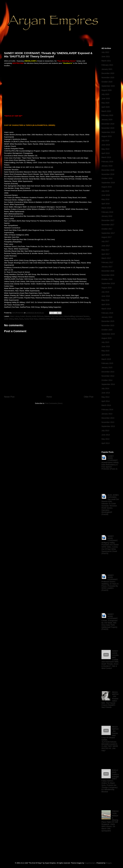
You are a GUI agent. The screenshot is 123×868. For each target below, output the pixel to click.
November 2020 (108, 78)
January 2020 (107, 120)
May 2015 (105, 351)
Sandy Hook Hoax (31, 319)
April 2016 (106, 304)
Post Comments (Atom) (54, 403)
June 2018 (106, 195)
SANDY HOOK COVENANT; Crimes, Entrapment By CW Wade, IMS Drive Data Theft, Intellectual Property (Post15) (110, 622)
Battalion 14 (49, 316)
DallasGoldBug (69, 316)
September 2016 (108, 283)
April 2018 (106, 204)
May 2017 (105, 250)
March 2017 (106, 258)
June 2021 (106, 57)
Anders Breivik (25, 316)
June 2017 (106, 246)
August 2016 (107, 288)
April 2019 (106, 153)
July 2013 (105, 431)
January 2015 (107, 367)
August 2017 (107, 237)
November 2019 (108, 128)
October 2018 (107, 178)
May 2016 (105, 300)
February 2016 (107, 313)
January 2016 (107, 317)
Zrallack (88, 319)
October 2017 (107, 229)
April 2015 (106, 355)
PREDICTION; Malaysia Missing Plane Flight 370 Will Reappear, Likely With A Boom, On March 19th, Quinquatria (110, 821)
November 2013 (108, 422)
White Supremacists (58, 319)
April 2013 (106, 443)
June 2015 (106, 346)
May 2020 (105, 103)
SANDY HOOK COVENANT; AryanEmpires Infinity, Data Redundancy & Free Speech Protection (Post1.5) (110, 463)
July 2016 (105, 292)
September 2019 (108, 132)
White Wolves (71, 319)
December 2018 (108, 170)
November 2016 (108, 275)
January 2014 (107, 414)
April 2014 (106, 401)
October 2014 (107, 380)
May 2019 (105, 149)
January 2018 (107, 216)
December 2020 (108, 73)
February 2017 (107, 262)
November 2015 (108, 325)
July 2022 (105, 52)
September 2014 (108, 384)
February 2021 (107, 65)
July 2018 (105, 191)
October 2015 (107, 330)
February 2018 (107, 212)
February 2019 (107, 162)
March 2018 (106, 208)
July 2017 (105, 241)
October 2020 (107, 82)
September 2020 (108, 86)
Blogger (109, 863)
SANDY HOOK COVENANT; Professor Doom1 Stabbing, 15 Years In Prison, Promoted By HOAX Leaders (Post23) (110, 583)
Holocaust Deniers (82, 316)
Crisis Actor (58, 316)
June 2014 (106, 393)
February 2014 (107, 410)
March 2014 (106, 405)
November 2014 (108, 376)
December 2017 (108, 220)
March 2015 (106, 359)
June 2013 (106, 435)
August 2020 (107, 90)
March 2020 (106, 111)
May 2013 (105, 439)
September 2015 (108, 334)
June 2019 (106, 145)
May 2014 (105, 397)
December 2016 (108, 271)
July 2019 (105, 141)
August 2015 (107, 338)
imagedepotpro (90, 863)
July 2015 (105, 342)
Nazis (21, 319)
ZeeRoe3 (81, 319)
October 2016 (107, 279)
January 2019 (107, 166)
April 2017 (106, 254)
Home (49, 397)
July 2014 (105, 389)
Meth (16, 319)
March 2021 (106, 61)
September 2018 (108, 183)
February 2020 (107, 115)
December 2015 (108, 321)
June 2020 (106, 99)
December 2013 (108, 418)
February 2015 (107, 363)
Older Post (89, 397)
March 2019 (106, 157)
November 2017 (108, 225)
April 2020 (106, 107)
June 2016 (106, 296)
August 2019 (107, 136)
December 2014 (108, 372)
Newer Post (9, 397)
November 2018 (108, 174)
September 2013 (108, 426)
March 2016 (106, 309)
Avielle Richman (38, 316)
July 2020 (105, 94)
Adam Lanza (15, 316)
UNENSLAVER (44, 319)
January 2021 (107, 69)
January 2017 (107, 267)
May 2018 (105, 199)
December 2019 (108, 124)
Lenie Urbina (9, 319)
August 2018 (107, 187)
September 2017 (108, 233)
